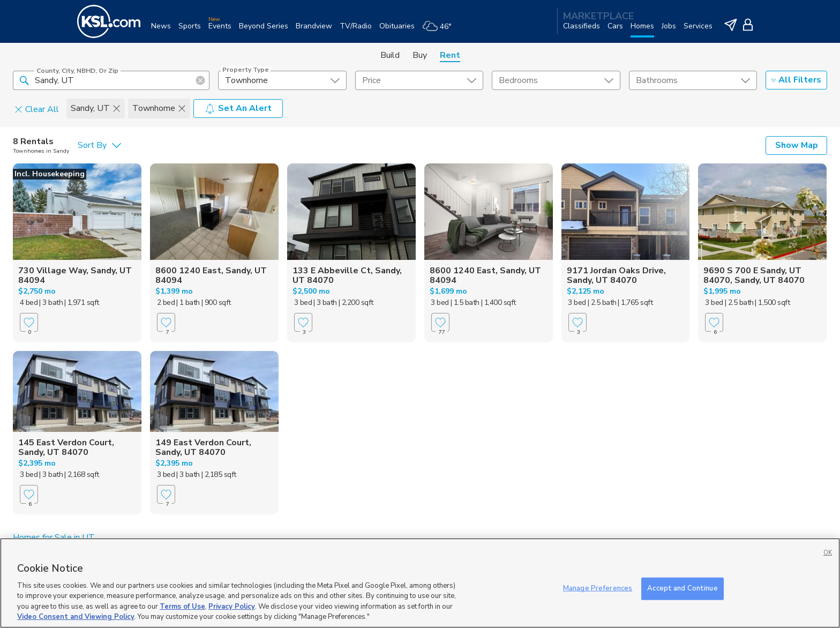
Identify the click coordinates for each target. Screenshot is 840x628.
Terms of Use (182, 607)
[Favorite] (29, 322)
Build (390, 55)
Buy (420, 55)
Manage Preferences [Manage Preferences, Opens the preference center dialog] (598, 588)
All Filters (796, 80)
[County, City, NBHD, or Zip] (111, 80)
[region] (420, 583)
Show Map (797, 145)
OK (828, 553)
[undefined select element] (282, 80)
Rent (450, 55)
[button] (24, 80)
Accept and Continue (682, 588)
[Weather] (441, 30)
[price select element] (419, 80)
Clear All (37, 109)
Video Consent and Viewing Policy (76, 617)
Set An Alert (238, 108)
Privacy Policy (232, 607)
